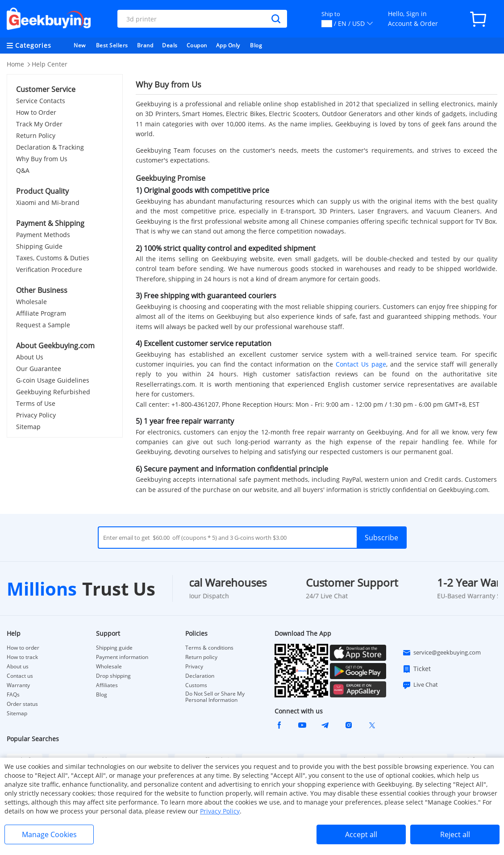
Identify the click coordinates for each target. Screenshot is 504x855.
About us (18, 667)
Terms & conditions (209, 648)
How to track (22, 657)
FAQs (13, 695)
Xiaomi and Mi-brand (48, 202)
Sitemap (28, 427)
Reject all (455, 834)
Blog (256, 45)
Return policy (201, 657)
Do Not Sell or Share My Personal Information (215, 697)
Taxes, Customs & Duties (53, 258)
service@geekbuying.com (442, 653)
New (80, 45)
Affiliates (107, 685)
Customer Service (46, 89)
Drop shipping (113, 676)
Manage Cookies (49, 834)
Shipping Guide (39, 246)
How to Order (36, 112)
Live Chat (420, 685)
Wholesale (31, 302)
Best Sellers (112, 45)
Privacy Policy (36, 415)
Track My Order (39, 124)
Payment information (122, 657)
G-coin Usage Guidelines (53, 380)
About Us (30, 357)
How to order (23, 648)
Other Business (42, 290)
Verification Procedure (49, 269)
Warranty (18, 685)
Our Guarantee (39, 369)
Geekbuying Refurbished (53, 392)
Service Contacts (41, 101)
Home (15, 64)
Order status (22, 704)
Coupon (197, 45)
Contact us (20, 676)
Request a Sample (43, 325)
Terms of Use (36, 403)
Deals (170, 45)
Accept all (361, 834)
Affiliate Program (41, 313)
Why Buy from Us (42, 159)
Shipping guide (114, 648)
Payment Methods (43, 235)
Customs (196, 685)
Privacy (194, 667)
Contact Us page (361, 364)
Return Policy (36, 136)
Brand (145, 45)
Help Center (50, 64)
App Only (228, 45)
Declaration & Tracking (50, 147)
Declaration (200, 676)
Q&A (23, 170)
